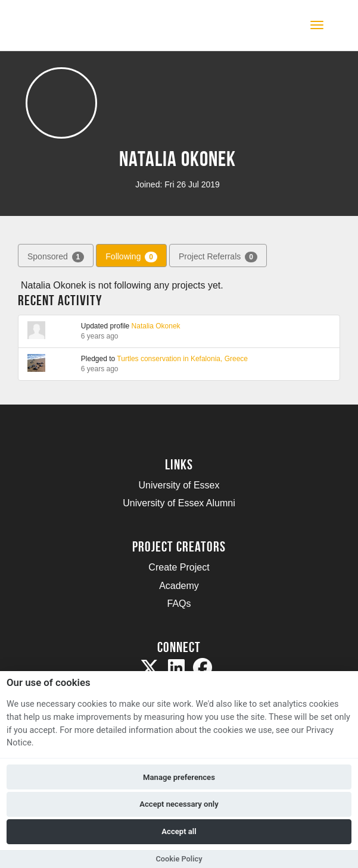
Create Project (179, 567)
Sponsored (56, 257)
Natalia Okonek (156, 326)
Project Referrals (218, 257)
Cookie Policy (179, 859)
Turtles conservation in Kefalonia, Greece (182, 359)
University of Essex (179, 485)
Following (131, 257)
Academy (179, 586)
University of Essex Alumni (179, 503)
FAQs (179, 604)
